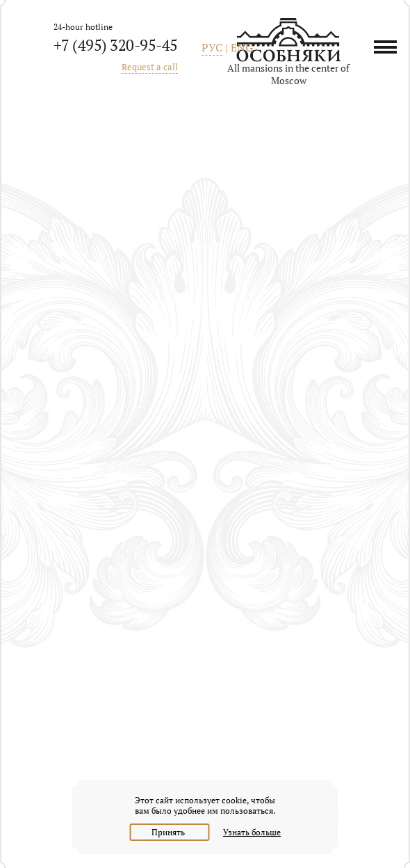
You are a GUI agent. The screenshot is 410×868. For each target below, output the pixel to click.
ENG (242, 47)
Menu (390, 47)
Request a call (150, 67)
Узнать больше (252, 832)
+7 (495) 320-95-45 (116, 45)
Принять (169, 832)
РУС (212, 47)
